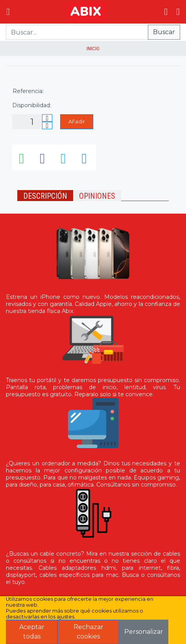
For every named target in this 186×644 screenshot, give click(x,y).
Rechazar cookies (88, 632)
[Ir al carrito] (166, 12)
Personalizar (144, 632)
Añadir (77, 121)
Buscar (164, 32)
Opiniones (97, 196)
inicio (93, 48)
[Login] (178, 12)
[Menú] (8, 12)
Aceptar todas (32, 632)
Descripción (45, 196)
